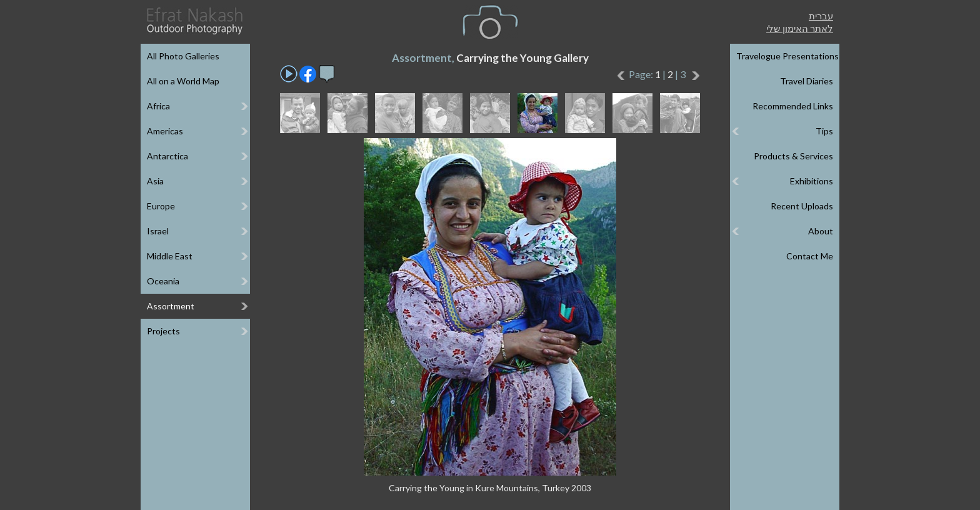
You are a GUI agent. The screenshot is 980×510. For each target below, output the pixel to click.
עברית (821, 16)
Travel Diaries (807, 81)
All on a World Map (183, 81)
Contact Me (810, 256)
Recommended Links (793, 106)
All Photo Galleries (183, 56)
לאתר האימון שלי (800, 28)
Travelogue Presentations (787, 56)
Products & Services (793, 156)
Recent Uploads (802, 206)
